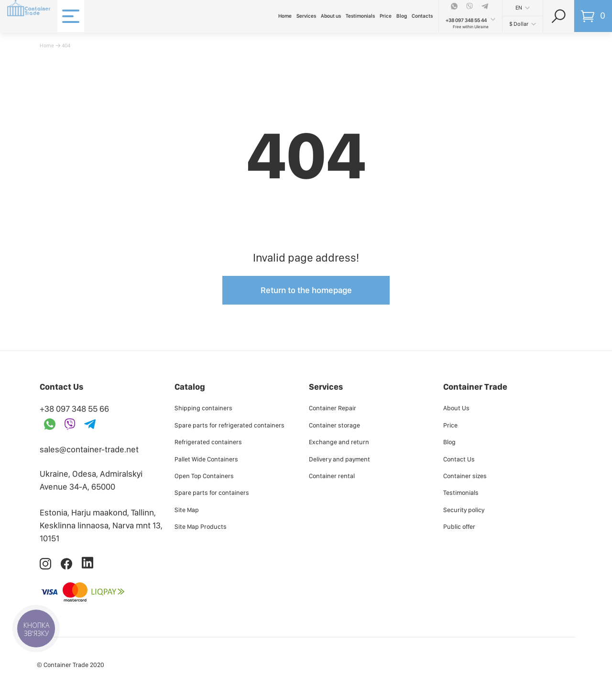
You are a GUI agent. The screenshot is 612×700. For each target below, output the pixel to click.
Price (386, 16)
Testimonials (360, 16)
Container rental (332, 476)
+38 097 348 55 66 (74, 409)
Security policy (464, 510)
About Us (456, 408)
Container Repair (333, 408)
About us (331, 16)
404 (66, 45)
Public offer (459, 526)
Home (285, 16)
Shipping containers (203, 408)
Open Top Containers (204, 476)
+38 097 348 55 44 (466, 20)
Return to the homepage (306, 290)
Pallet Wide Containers (206, 459)
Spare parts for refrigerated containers (229, 425)
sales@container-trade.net (89, 449)
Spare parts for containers (212, 492)
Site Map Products (201, 526)
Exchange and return (339, 442)
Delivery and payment (339, 459)
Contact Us (459, 459)
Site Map (187, 510)
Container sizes (465, 476)
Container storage (334, 425)
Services (306, 16)
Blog (402, 16)
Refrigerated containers (208, 442)
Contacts (422, 16)
